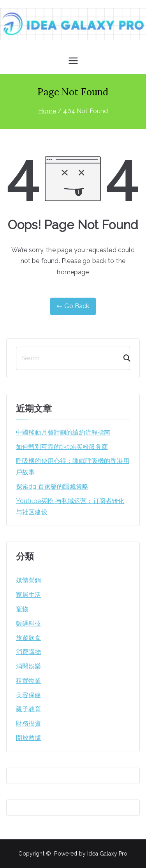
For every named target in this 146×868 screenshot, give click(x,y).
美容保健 (29, 695)
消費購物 (29, 652)
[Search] (123, 358)
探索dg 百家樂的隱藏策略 (52, 487)
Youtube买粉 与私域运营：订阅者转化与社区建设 (70, 507)
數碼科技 (29, 623)
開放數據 (29, 738)
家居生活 (29, 595)
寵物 (22, 609)
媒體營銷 (29, 580)
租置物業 (29, 681)
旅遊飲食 (29, 638)
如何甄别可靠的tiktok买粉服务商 (62, 447)
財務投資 (29, 723)
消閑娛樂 (29, 666)
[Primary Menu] (73, 61)
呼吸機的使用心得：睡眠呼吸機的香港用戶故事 (73, 466)
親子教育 (29, 709)
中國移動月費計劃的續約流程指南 (63, 432)
